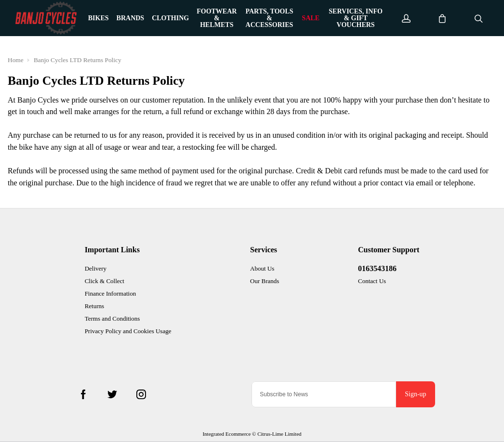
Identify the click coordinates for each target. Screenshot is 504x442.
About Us (262, 268)
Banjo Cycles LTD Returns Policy (78, 60)
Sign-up (415, 394)
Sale (311, 18)
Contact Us (372, 281)
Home (16, 60)
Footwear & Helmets (217, 18)
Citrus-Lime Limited (279, 434)
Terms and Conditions (113, 318)
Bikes (99, 18)
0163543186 (377, 268)
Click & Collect (105, 281)
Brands (131, 18)
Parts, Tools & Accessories (269, 18)
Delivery (96, 268)
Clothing (170, 18)
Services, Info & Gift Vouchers (356, 18)
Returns (94, 306)
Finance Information (111, 293)
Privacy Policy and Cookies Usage (128, 331)
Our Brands (265, 281)
